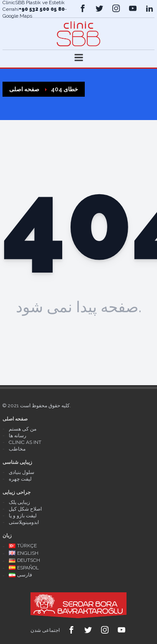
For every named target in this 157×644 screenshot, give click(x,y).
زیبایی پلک (19, 502)
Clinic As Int (25, 442)
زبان (7, 536)
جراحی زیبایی (16, 492)
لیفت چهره (20, 479)
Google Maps (17, 16)
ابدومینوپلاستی (24, 522)
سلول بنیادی (22, 472)
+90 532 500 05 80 (42, 9)
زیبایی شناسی (17, 462)
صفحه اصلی (15, 419)
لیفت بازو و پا (23, 516)
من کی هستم (23, 429)
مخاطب (17, 449)
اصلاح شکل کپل (25, 509)
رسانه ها (18, 436)
